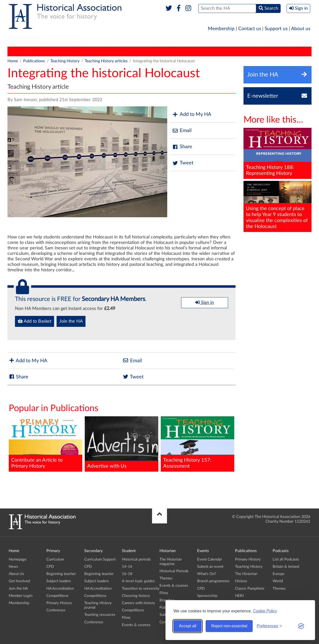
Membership (221, 29)
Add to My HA (192, 114)
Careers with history (138, 603)
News (13, 567)
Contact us (250, 29)
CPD (50, 567)
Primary (23, 41)
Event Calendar (209, 559)
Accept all (188, 626)
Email (182, 131)
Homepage (18, 559)
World (278, 581)
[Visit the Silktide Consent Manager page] (301, 626)
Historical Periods (174, 571)
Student (94, 41)
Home (13, 61)
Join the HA (71, 321)
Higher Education (137, 41)
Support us (276, 29)
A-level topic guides (138, 581)
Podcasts (259, 41)
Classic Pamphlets (149, 51)
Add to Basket (35, 321)
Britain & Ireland (286, 567)
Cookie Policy (265, 611)
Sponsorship (207, 596)
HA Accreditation (60, 589)
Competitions (57, 596)
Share (182, 147)
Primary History (24, 51)
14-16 (127, 567)
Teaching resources (100, 615)
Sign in (204, 302)
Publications (220, 41)
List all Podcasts (286, 559)
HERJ (177, 51)
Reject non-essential (229, 626)
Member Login (21, 596)
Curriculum (55, 559)
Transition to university (141, 589)
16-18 (127, 574)
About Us (16, 574)
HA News (198, 51)
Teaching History (60, 51)
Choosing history (136, 596)
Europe (279, 574)
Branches (294, 41)
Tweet (183, 163)
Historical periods (136, 559)
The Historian (94, 51)
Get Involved (19, 581)
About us (301, 29)
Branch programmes (213, 581)
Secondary (58, 41)
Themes (166, 578)
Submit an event (210, 567)
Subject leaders (59, 581)
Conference (56, 610)
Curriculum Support (100, 559)
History (119, 51)
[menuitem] (23, 42)
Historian (181, 41)
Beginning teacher (61, 574)
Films (126, 618)
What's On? (207, 574)
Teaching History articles (106, 61)
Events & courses (136, 625)
